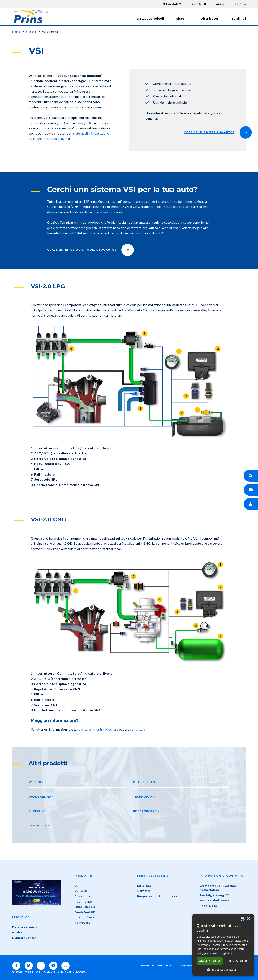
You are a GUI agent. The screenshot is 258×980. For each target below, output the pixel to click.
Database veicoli (150, 19)
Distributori (210, 19)
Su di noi (239, 19)
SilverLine (83, 896)
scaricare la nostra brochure (98, 729)
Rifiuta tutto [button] (237, 961)
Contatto (199, 4)
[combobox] (243, 919)
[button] (223, 970)
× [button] (248, 919)
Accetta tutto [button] (209, 961)
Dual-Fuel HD (40, 797)
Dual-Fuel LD (144, 782)
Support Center (24, 938)
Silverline (37, 811)
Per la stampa (172, 4)
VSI (77, 886)
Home (16, 31)
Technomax (143, 797)
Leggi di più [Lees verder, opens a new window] (227, 953)
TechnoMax (84, 901)
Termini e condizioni (156, 966)
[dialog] (223, 945)
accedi (221, 4)
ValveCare (38, 825)
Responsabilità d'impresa (157, 896)
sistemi (31, 31)
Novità (17, 932)
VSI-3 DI (35, 782)
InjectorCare (145, 811)
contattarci (138, 729)
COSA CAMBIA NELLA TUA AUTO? (209, 132)
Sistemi (182, 19)
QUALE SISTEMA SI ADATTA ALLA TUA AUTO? (82, 250)
